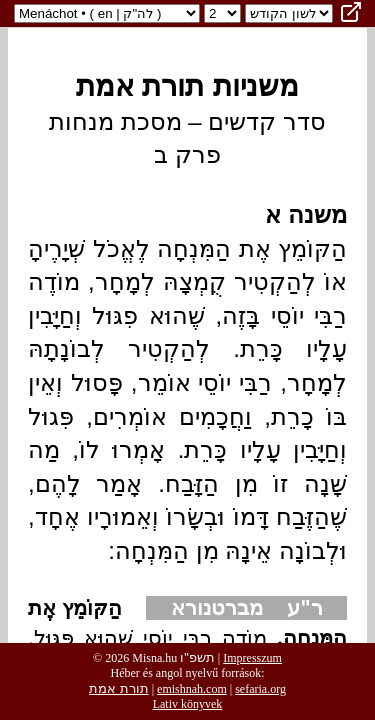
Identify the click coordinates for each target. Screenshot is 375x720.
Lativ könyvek (188, 704)
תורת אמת (119, 688)
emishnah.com (192, 689)
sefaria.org (260, 689)
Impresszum (252, 658)
